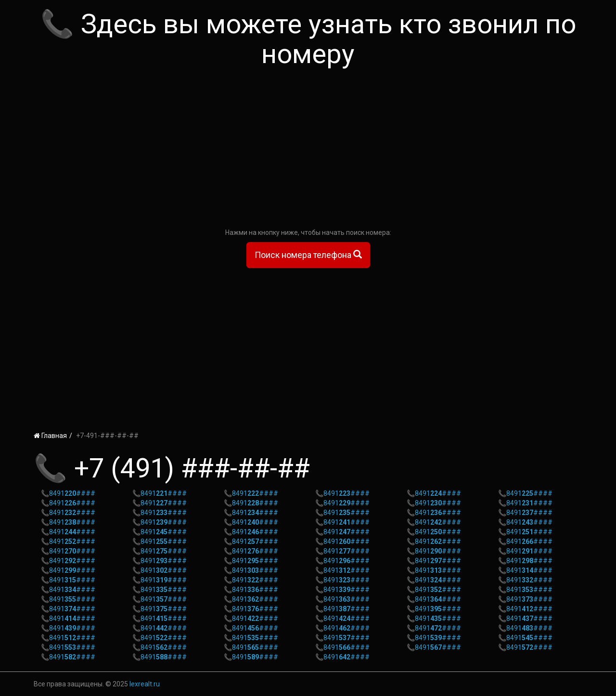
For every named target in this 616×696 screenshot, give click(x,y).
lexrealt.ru (145, 684)
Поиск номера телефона (308, 255)
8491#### (72, 493)
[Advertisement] (308, 151)
